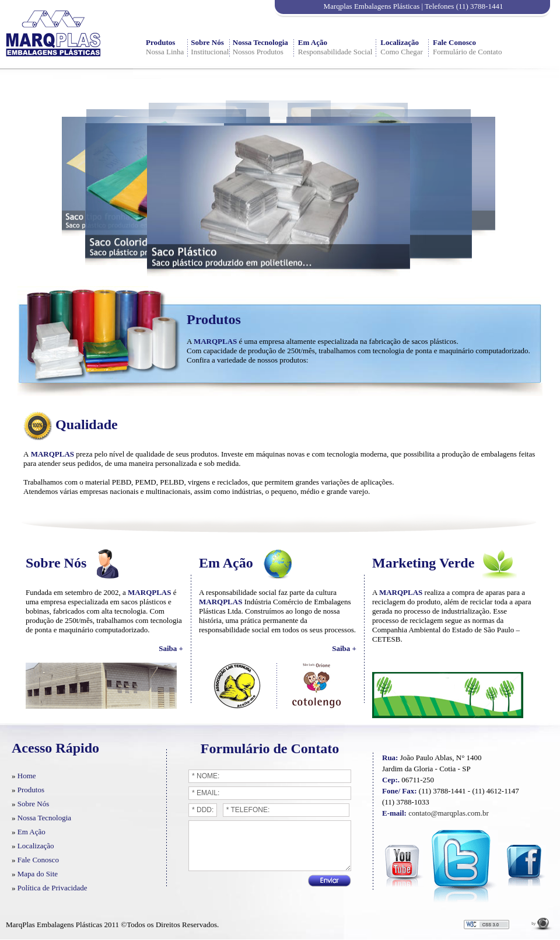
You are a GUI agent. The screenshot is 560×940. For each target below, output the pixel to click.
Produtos (160, 42)
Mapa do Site (38, 874)
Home (27, 776)
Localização (400, 42)
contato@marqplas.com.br (449, 813)
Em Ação (313, 42)
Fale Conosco (454, 42)
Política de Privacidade (52, 888)
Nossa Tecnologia (260, 42)
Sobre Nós (207, 42)
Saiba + (171, 648)
